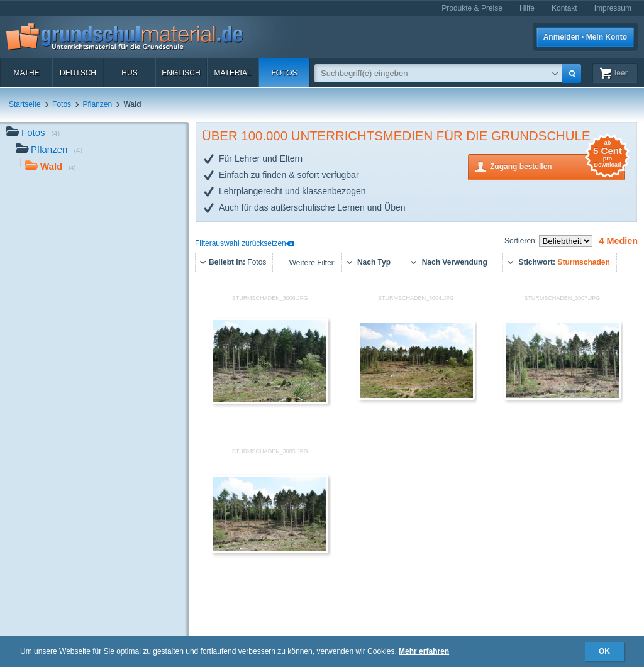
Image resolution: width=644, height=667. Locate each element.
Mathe (26, 73)
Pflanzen (97, 104)
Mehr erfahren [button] (424, 651)
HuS (129, 73)
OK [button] (604, 651)
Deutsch (78, 73)
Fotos (284, 73)
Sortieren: (522, 241)
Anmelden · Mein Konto (585, 37)
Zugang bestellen (557, 166)
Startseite (25, 104)
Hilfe (527, 8)
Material (232, 73)
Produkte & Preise (472, 8)
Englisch (181, 73)
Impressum (613, 8)
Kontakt (564, 8)
